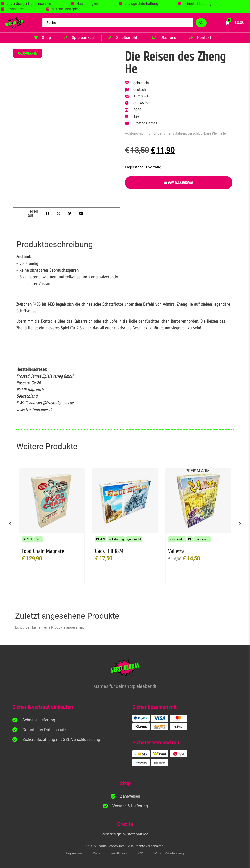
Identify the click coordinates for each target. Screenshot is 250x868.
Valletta (176, 551)
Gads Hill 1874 (109, 551)
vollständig (116, 539)
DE (190, 539)
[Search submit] (201, 23)
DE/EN (27, 539)
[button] (47, 213)
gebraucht (134, 539)
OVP (39, 539)
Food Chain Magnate (43, 551)
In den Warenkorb (179, 182)
